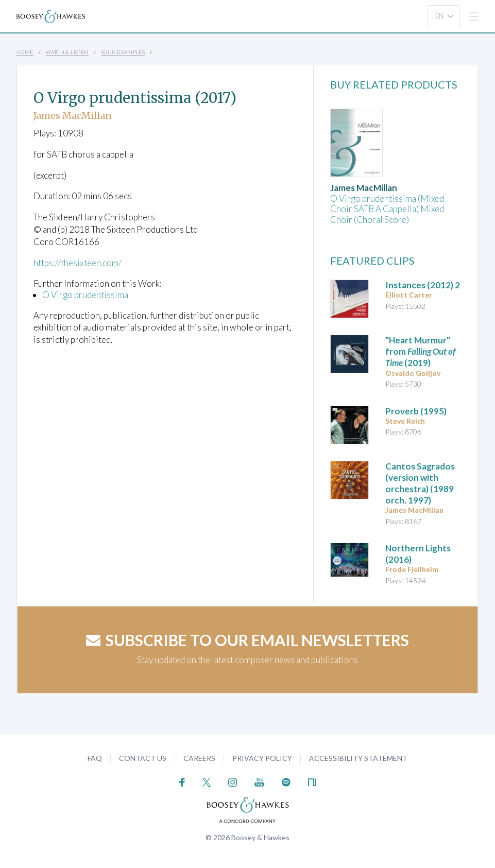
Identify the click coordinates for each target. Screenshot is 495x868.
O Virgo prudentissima (85, 295)
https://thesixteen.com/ (78, 263)
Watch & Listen (67, 52)
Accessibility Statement (358, 758)
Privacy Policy (262, 758)
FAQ (95, 758)
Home (25, 52)
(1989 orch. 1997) (420, 483)
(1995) (416, 411)
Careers (199, 758)
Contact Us (143, 758)
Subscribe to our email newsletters (248, 640)
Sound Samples (123, 52)
